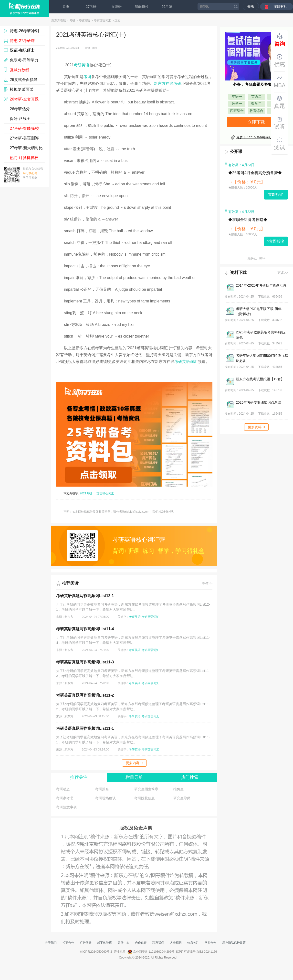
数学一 (237, 104)
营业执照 (120, 952)
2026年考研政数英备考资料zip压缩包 (261, 335)
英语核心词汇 (105, 493)
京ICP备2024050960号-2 (96, 952)
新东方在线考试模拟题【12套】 (260, 379)
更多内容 (134, 763)
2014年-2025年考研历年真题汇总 (261, 285)
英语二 (256, 97)
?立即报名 (276, 241)
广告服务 (86, 943)
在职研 (116, 7)
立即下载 (256, 122)
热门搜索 (190, 777)
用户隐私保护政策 (234, 943)
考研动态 (63, 789)
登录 (251, 6)
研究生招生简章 (146, 789)
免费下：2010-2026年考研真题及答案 (262, 137)
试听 (280, 123)
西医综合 (237, 111)
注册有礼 (280, 6)
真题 (280, 102)
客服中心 (124, 943)
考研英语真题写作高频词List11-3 (85, 662)
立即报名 (276, 195)
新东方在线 (59, 20)
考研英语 (84, 20)
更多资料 (256, 427)
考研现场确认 (105, 798)
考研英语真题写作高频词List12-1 (85, 596)
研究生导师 (182, 798)
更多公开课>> (256, 258)
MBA (280, 81)
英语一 (237, 97)
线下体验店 (105, 943)
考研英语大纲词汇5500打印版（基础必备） (262, 358)
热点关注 (193, 943)
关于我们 (51, 943)
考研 (72, 20)
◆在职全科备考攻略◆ (248, 220)
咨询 (280, 40)
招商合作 (68, 943)
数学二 (256, 104)
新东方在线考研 (167, 84)
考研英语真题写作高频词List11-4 (85, 629)
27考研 (91, 7)
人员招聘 (176, 943)
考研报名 (102, 789)
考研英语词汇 (102, 20)
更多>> (207, 583)
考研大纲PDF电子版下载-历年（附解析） (259, 311)
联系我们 (158, 943)
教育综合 (256, 111)
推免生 (178, 789)
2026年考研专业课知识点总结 (258, 402)
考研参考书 (65, 798)
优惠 (280, 61)
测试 (280, 144)
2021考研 (86, 493)
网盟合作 (210, 943)
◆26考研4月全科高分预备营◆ (255, 173)
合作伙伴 (141, 943)
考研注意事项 (66, 807)
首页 (66, 7)
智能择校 (142, 7)
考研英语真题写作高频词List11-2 (85, 695)
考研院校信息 (145, 798)
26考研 (167, 7)
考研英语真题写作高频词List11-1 (85, 728)
